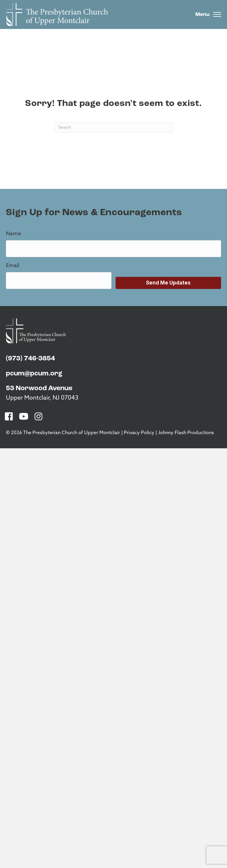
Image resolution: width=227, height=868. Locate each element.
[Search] (113, 128)
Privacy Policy (139, 433)
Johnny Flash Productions (186, 433)
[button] (9, 416)
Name (13, 234)
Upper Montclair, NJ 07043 (42, 398)
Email (13, 266)
